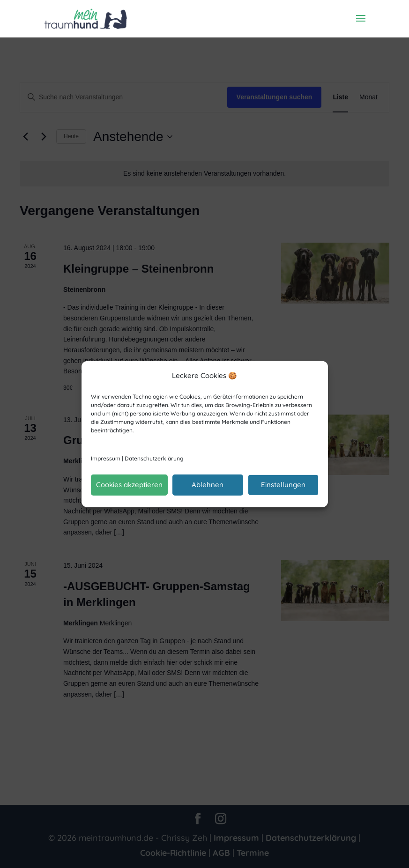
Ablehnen (208, 485)
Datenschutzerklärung (154, 458)
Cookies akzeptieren (129, 485)
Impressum (106, 458)
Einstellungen (283, 485)
